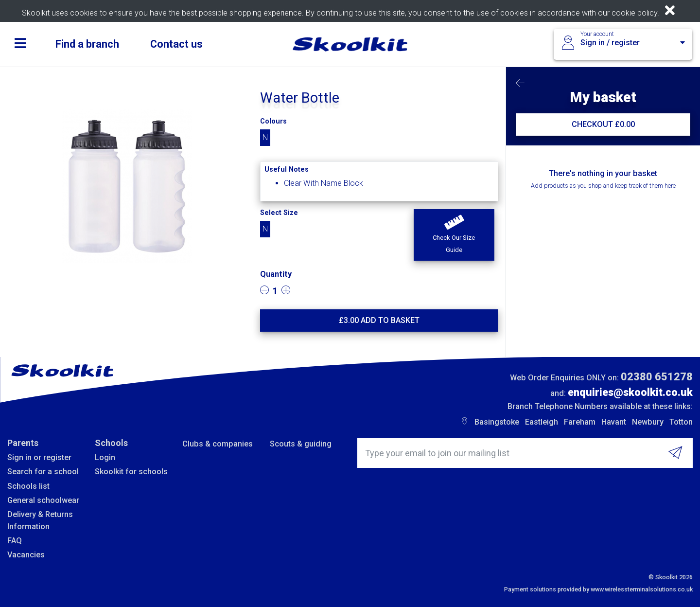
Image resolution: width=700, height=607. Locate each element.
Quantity (276, 274)
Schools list (28, 486)
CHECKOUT (603, 124)
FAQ (15, 541)
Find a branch (87, 44)
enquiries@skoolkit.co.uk (630, 392)
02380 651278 (657, 377)
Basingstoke (497, 422)
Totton (681, 422)
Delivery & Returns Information (40, 520)
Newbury (648, 422)
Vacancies (26, 555)
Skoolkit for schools (131, 472)
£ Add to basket (379, 320)
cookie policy (634, 13)
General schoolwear (43, 500)
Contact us (176, 44)
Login (105, 457)
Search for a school (43, 472)
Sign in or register (39, 457)
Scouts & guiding (301, 444)
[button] (454, 235)
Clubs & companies (218, 444)
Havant (614, 422)
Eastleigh (542, 422)
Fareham (580, 422)
